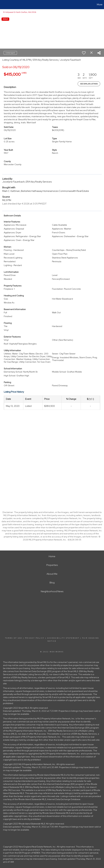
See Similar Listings (89, 84)
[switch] (84, 53)
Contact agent (10, 53)
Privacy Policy (35, 638)
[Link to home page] (4, 5)
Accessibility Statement (63, 638)
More (100, 4)
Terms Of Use (14, 638)
